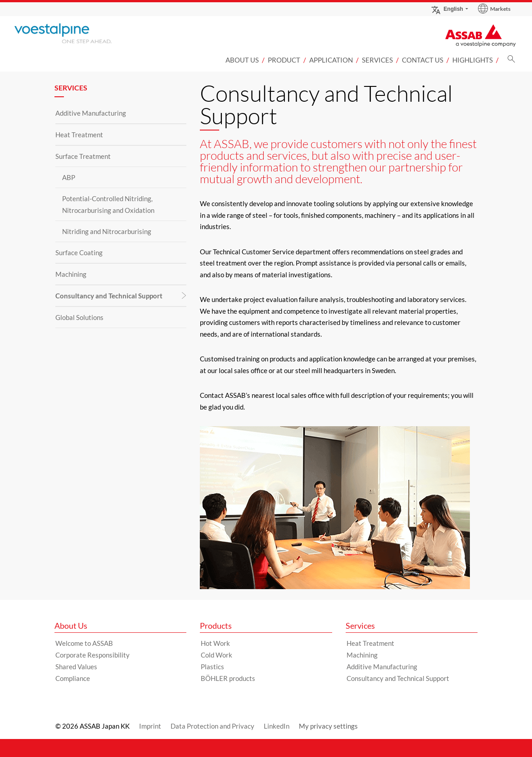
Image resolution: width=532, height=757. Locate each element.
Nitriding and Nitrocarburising (107, 231)
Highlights (473, 60)
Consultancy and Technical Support (109, 296)
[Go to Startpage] (77, 33)
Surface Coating (79, 252)
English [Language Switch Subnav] (447, 9)
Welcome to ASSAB (84, 643)
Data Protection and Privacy (212, 726)
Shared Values (76, 667)
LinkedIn (277, 726)
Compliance (73, 678)
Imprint (150, 726)
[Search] (511, 61)
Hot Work (215, 643)
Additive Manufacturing (91, 113)
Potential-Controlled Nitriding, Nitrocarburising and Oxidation (108, 204)
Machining (71, 274)
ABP (69, 177)
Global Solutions (79, 317)
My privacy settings (328, 726)
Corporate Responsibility (92, 655)
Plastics (212, 667)
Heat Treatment (79, 135)
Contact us (423, 60)
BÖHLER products (228, 678)
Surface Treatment (83, 156)
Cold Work (216, 655)
